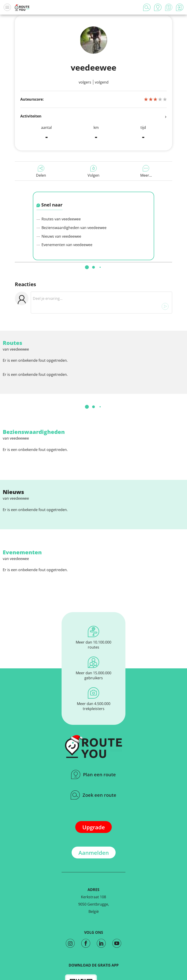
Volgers (85, 82)
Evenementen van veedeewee (64, 245)
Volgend (102, 82)
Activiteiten (93, 116)
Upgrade (94, 827)
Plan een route (93, 774)
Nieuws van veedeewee (59, 236)
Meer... (146, 171)
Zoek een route (93, 795)
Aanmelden (94, 853)
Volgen (93, 171)
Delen (41, 171)
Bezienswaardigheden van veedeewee (71, 228)
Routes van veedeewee (59, 219)
